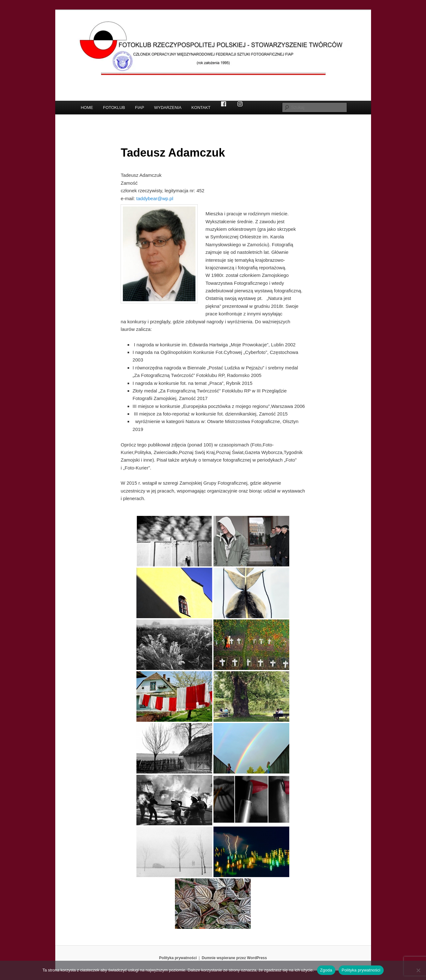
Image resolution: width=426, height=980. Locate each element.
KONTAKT (201, 108)
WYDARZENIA (168, 108)
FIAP (140, 108)
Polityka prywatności (178, 958)
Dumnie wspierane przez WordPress (234, 958)
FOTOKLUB (114, 108)
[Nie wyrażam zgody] (418, 970)
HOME (87, 108)
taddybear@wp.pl (155, 198)
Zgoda (326, 970)
